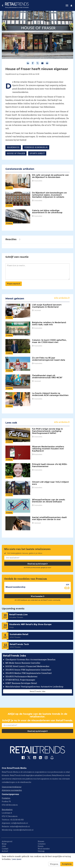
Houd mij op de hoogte (38, 564)
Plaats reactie (14, 284)
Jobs (4, 846)
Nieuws (41, 841)
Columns (42, 844)
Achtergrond (7, 841)
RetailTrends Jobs (37, 691)
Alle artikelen (62, 298)
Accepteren (67, 864)
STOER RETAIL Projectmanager (20, 680)
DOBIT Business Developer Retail (21, 683)
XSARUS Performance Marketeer (21, 676)
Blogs (4, 844)
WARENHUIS (13, 147)
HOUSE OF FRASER (16, 153)
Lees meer (17, 859)
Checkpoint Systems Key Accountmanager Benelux (30, 660)
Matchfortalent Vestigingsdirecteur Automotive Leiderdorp (34, 687)
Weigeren (54, 864)
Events (41, 846)
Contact (5, 849)
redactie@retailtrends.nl (20, 826)
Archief (5, 851)
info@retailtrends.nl (20, 823)
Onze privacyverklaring (12, 787)
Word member (38, 596)
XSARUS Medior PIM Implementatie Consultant (29, 673)
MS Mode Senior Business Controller (23, 663)
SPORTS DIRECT (37, 153)
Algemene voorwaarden (12, 790)
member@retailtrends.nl (23, 830)
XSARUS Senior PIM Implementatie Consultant (28, 670)
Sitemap (41, 851)
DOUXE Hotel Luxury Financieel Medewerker (27, 666)
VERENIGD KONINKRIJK (36, 147)
